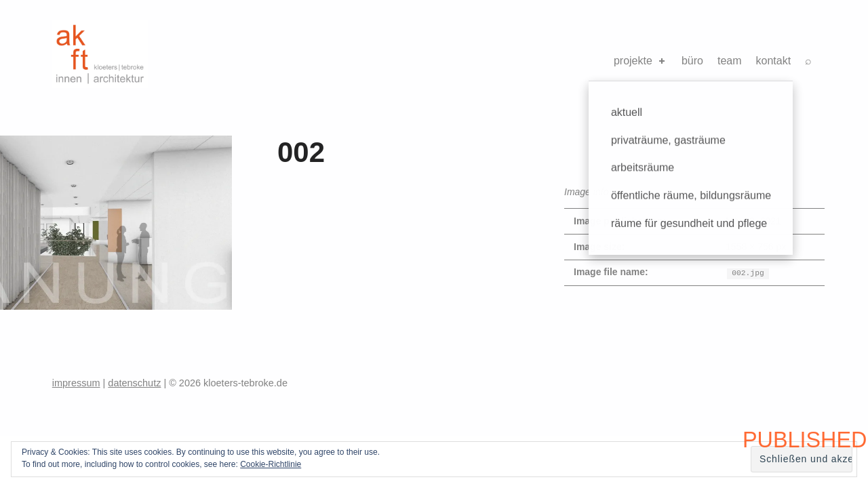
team (730, 61)
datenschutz (134, 383)
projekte (640, 61)
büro (692, 61)
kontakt (774, 61)
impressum (76, 383)
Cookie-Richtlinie (271, 464)
